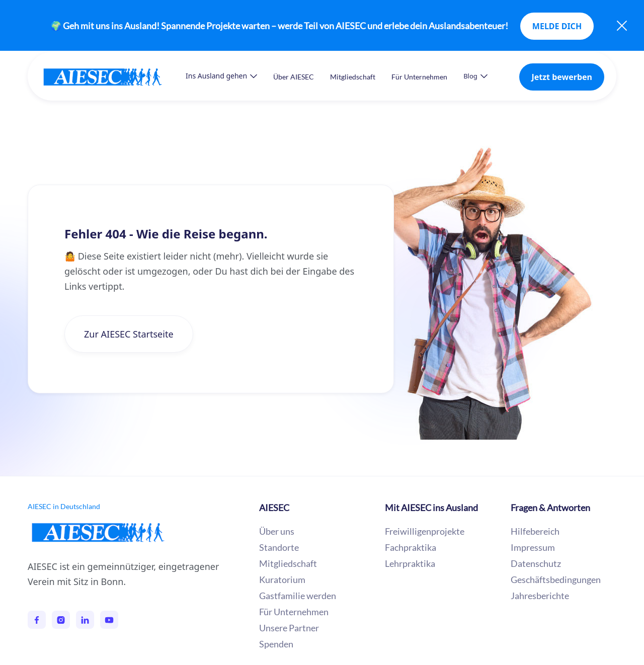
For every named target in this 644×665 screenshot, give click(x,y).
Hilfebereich (535, 531)
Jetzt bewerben (562, 77)
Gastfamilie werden (298, 596)
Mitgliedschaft (353, 77)
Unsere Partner (289, 628)
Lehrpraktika (410, 563)
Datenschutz (536, 563)
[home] (113, 77)
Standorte (279, 547)
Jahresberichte (540, 596)
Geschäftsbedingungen (556, 579)
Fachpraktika (411, 547)
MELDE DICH (557, 26)
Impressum (533, 547)
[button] (221, 76)
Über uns (277, 531)
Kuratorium (282, 579)
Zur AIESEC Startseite (129, 334)
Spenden (276, 644)
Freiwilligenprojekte (425, 531)
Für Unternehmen (419, 77)
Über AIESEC (294, 77)
